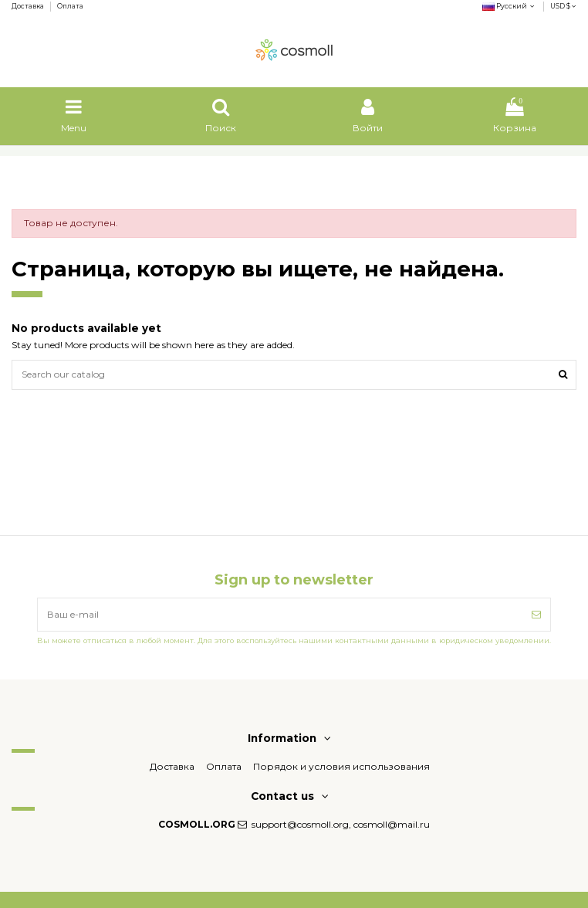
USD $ (563, 6)
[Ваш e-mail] (280, 615)
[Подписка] (536, 615)
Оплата (70, 6)
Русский (510, 6)
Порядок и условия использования (341, 766)
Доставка (29, 6)
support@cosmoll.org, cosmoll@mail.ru (341, 824)
